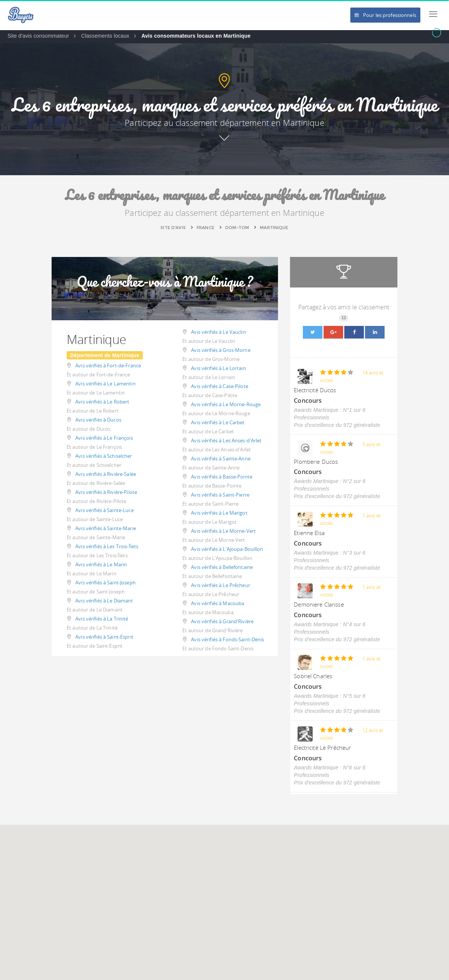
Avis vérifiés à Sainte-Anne (221, 459)
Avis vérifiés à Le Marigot (219, 513)
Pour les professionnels (385, 15)
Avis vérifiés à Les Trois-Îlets (107, 546)
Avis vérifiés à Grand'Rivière (222, 621)
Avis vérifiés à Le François (104, 438)
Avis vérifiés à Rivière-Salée (106, 474)
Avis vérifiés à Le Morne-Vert (223, 531)
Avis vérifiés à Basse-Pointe (222, 477)
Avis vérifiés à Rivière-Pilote (106, 492)
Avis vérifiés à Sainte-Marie (106, 528)
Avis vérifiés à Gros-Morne (221, 350)
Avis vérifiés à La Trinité (102, 619)
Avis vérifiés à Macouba (218, 603)
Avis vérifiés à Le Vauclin (218, 332)
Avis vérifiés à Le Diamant (104, 601)
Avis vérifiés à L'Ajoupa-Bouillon (227, 549)
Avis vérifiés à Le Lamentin (105, 384)
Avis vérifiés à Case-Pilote (220, 386)
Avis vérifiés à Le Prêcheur (221, 585)
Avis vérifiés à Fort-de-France (108, 365)
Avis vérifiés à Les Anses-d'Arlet (226, 440)
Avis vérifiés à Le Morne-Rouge (226, 404)
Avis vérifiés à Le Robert (102, 402)
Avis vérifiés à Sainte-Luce (105, 510)
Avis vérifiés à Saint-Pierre (220, 495)
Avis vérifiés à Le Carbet (218, 422)
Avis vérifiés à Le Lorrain (218, 368)
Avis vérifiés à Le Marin (101, 564)
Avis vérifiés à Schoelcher (104, 456)
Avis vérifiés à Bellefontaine (222, 567)
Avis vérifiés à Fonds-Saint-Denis (228, 639)
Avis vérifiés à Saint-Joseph (105, 582)
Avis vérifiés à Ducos (98, 420)
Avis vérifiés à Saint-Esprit (104, 637)
